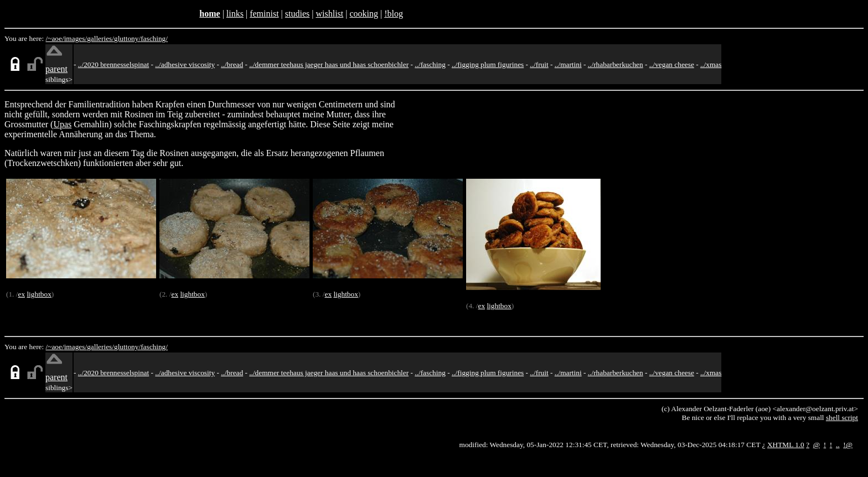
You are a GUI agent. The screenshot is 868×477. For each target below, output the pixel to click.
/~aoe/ (55, 38)
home (210, 14)
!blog (394, 14)
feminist (264, 14)
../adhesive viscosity (185, 64)
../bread (232, 64)
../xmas (711, 64)
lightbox (39, 294)
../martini (568, 64)
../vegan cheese (672, 64)
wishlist (329, 14)
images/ (76, 38)
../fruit (539, 64)
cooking (364, 14)
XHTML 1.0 (786, 445)
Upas (62, 124)
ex (21, 294)
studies (297, 14)
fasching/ (154, 38)
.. (838, 445)
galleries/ (100, 38)
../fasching (430, 64)
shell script (842, 418)
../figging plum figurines (488, 64)
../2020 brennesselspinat (113, 64)
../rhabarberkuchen (616, 64)
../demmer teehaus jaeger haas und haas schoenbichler (329, 64)
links (235, 14)
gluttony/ (127, 38)
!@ (848, 445)
